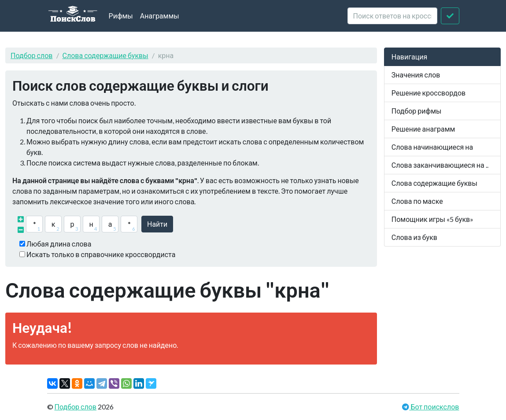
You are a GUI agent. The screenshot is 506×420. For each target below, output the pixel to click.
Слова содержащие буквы (105, 55)
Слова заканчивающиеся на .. (440, 165)
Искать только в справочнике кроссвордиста (101, 254)
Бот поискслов (434, 407)
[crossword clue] (392, 16)
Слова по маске (417, 201)
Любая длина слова (59, 244)
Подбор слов (32, 55)
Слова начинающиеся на (432, 147)
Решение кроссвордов (428, 93)
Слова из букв (414, 237)
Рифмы (121, 16)
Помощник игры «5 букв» (432, 219)
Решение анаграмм (423, 129)
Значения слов (416, 75)
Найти (157, 224)
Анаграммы (160, 16)
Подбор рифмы (417, 111)
